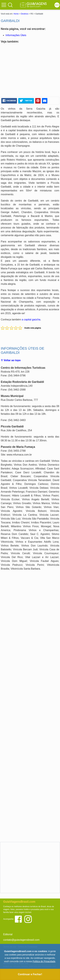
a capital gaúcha (31, 320)
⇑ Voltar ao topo (11, 360)
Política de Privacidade (44, 961)
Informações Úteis (16, 35)
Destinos (25, 14)
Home (16, 14)
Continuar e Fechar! (30, 974)
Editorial (8, 934)
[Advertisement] (30, 70)
